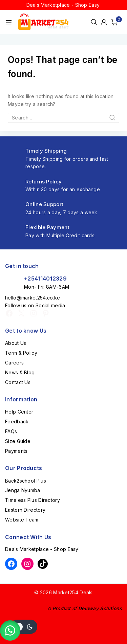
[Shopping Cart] (116, 22)
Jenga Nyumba (23, 490)
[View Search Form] (94, 22)
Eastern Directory (25, 510)
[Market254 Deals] (43, 22)
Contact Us (18, 382)
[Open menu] (9, 22)
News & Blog (20, 372)
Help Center (19, 412)
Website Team (22, 520)
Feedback (17, 421)
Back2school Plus (26, 481)
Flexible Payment (47, 227)
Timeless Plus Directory (33, 500)
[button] (10, 630)
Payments (16, 451)
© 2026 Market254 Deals (63, 592)
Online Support (44, 204)
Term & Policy (21, 353)
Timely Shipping (46, 151)
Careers (14, 363)
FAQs (11, 431)
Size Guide (18, 441)
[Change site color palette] (24, 627)
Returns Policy (44, 182)
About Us (16, 343)
